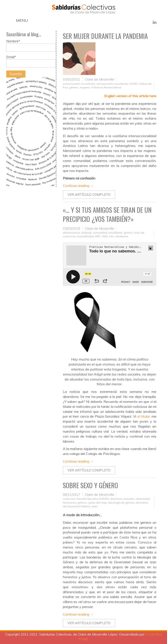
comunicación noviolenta (112, 84)
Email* (31, 61)
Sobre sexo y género (90, 485)
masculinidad (85, 236)
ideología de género (121, 503)
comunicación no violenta (79, 84)
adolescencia (72, 233)
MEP (98, 236)
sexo (94, 506)
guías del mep (98, 503)
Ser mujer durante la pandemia (105, 36)
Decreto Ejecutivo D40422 (93, 499)
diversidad (143, 499)
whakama (122, 236)
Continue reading (78, 186)
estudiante (115, 233)
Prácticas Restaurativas (107, 87)
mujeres (85, 87)
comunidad (100, 233)
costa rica (69, 499)
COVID (133, 84)
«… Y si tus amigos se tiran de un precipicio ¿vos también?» (107, 214)
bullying (86, 233)
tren (112, 236)
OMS (105, 236)
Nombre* (31, 45)
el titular (144, 416)
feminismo (70, 503)
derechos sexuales (123, 499)
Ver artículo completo (89, 195)
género (74, 87)
